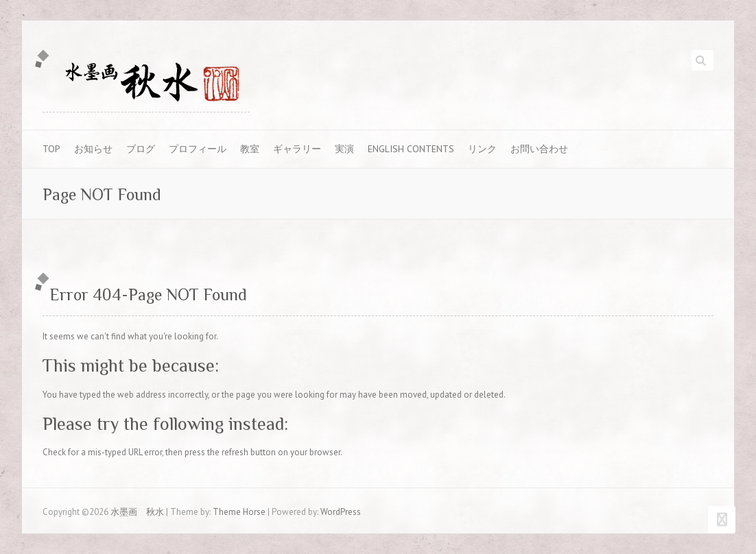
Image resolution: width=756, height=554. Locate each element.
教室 (250, 149)
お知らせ (93, 149)
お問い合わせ (539, 149)
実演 (344, 149)
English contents (411, 149)
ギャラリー (297, 149)
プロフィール (198, 149)
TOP (51, 149)
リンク (482, 149)
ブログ (141, 149)
